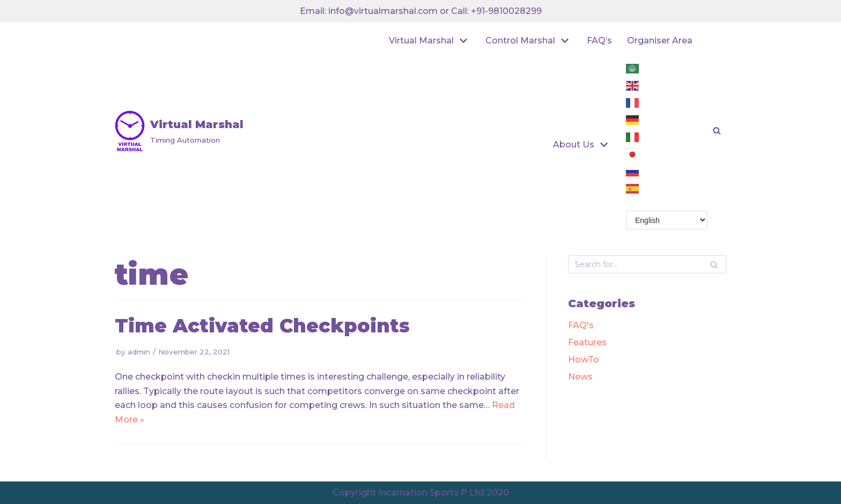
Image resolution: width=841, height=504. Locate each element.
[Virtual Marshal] (179, 131)
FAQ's (581, 325)
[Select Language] (667, 220)
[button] (717, 131)
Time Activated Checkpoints (262, 326)
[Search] (714, 264)
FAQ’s (599, 40)
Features (587, 342)
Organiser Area (660, 40)
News (580, 377)
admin (139, 352)
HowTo (584, 360)
